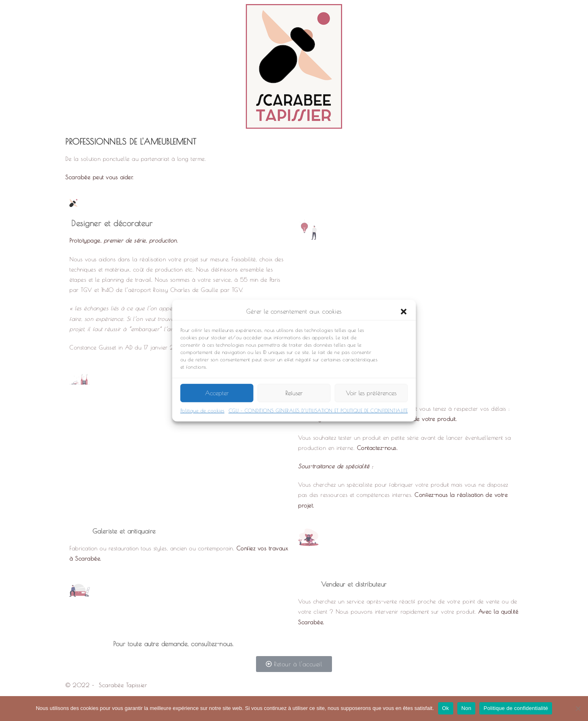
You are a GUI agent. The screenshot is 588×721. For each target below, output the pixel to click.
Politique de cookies (203, 416)
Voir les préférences (371, 398)
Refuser (294, 398)
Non (467, 708)
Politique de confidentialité (516, 708)
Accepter (217, 398)
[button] (404, 317)
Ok (446, 708)
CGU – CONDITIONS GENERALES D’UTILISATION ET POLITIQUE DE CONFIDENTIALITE (318, 416)
